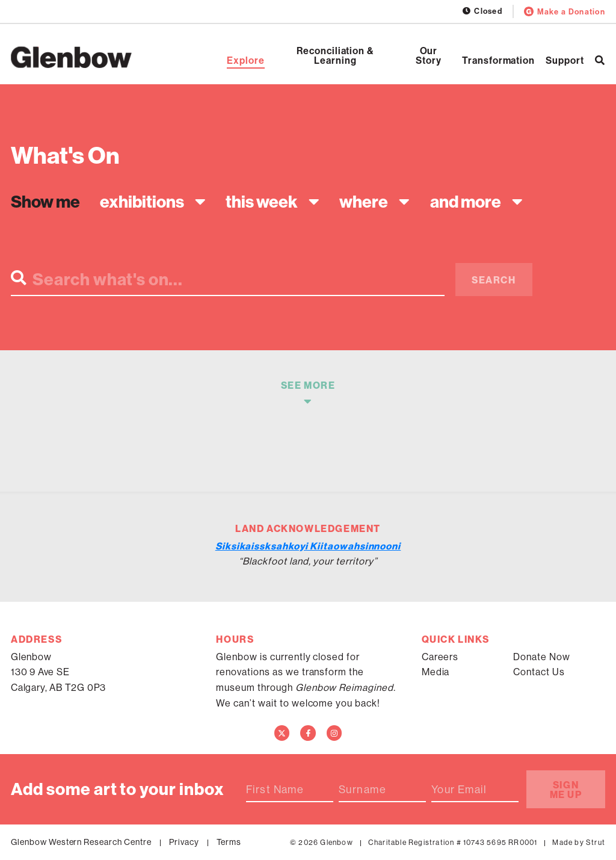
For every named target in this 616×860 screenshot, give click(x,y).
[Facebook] (308, 733)
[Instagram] (334, 733)
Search (494, 280)
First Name (275, 790)
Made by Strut (579, 842)
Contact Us (539, 672)
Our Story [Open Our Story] (429, 55)
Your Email (459, 790)
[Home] (71, 57)
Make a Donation (565, 11)
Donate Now (542, 657)
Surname (362, 790)
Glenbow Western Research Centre (81, 842)
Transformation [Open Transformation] (498, 60)
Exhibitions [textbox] (142, 201)
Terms (229, 842)
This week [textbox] (262, 201)
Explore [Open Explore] (246, 60)
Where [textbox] (364, 201)
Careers (440, 657)
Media (436, 672)
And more (466, 202)
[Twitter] (282, 733)
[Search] (600, 60)
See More (308, 385)
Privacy (184, 842)
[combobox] (150, 201)
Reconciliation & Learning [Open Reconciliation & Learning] (335, 55)
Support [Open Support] (565, 60)
